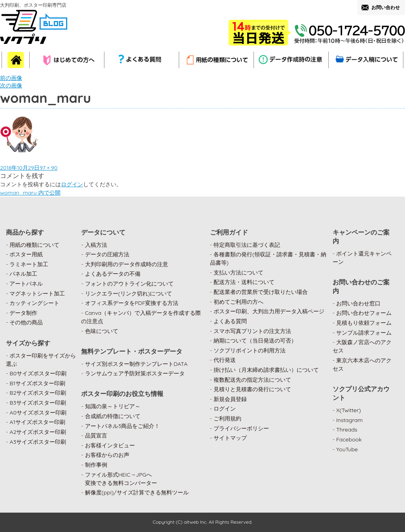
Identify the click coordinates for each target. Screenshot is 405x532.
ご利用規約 (227, 418)
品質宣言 (96, 435)
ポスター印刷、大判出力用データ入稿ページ (269, 311)
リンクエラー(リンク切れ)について (129, 293)
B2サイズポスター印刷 (38, 393)
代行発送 (225, 360)
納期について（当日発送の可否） (255, 341)
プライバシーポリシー (241, 428)
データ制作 (23, 313)
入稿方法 (96, 245)
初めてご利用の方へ (238, 302)
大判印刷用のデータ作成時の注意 (127, 264)
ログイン (72, 184)
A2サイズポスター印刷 (38, 432)
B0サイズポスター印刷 (38, 373)
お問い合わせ (386, 7)
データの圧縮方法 (107, 254)
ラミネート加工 (29, 264)
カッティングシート (34, 303)
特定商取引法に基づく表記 (247, 245)
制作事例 (96, 465)
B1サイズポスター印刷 (37, 383)
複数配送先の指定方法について (252, 380)
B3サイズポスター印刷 (38, 403)
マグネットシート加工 (37, 293)
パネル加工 (23, 274)
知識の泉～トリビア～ (113, 406)
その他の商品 (26, 322)
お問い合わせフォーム (364, 313)
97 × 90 (48, 168)
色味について (102, 331)
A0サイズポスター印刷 (38, 413)
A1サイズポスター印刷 (37, 422)
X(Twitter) (348, 410)
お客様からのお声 (107, 455)
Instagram (349, 420)
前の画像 (11, 78)
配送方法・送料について (244, 282)
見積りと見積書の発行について (252, 389)
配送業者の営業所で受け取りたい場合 (261, 292)
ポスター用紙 (26, 254)
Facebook (349, 439)
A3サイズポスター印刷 (38, 442)
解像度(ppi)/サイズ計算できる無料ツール (137, 492)
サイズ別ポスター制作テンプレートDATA (136, 364)
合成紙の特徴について (113, 416)
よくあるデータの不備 (113, 274)
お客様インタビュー (110, 445)
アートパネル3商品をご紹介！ (122, 426)
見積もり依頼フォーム (364, 323)
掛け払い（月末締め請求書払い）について (266, 370)
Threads (347, 430)
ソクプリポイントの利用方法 (250, 350)
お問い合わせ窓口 (358, 303)
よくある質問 (230, 321)
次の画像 (11, 85)
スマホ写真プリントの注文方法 (252, 331)
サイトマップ (230, 438)
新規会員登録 (230, 399)
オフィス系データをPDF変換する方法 (132, 303)
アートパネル (26, 284)
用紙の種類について (34, 245)
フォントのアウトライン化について (129, 284)
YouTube (347, 449)
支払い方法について (238, 273)
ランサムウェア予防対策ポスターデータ (135, 373)
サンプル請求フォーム (364, 333)
